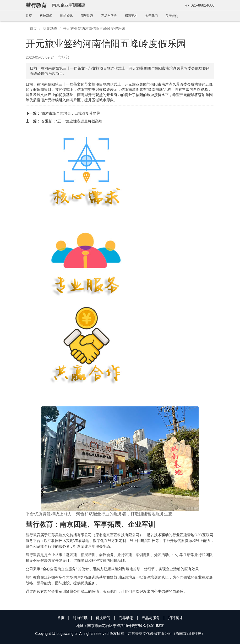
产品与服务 (109, 16)
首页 (29, 16)
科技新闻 (46, 16)
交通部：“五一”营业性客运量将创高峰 (72, 121)
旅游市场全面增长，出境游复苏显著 (71, 113)
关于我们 (151, 16)
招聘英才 (131, 16)
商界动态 (87, 16)
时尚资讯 (67, 16)
